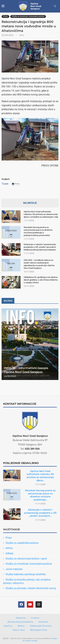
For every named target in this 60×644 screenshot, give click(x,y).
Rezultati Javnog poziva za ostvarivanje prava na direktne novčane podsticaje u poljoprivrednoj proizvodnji (38, 231)
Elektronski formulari (41, 626)
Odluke (9, 553)
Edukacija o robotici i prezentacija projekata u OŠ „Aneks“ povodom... (40, 513)
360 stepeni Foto (39, 630)
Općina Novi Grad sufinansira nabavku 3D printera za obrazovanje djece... (40, 476)
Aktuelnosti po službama (20, 622)
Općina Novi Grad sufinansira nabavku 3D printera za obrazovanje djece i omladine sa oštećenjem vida (41, 214)
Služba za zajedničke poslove (22, 543)
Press (9, 538)
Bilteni (21, 626)
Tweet (5, 184)
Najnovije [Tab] (30, 203)
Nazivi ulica (19, 630)
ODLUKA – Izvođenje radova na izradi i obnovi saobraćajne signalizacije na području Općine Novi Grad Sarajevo (39, 264)
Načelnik (43, 622)
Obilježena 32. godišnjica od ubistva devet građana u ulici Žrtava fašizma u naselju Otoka (41, 280)
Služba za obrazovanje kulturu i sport (26, 559)
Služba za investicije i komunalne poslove (29, 564)
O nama (35, 618)
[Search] (55, 6)
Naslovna (21, 618)
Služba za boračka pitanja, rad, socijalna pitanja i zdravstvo (27, 581)
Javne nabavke (14, 569)
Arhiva (9, 548)
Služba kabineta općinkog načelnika (26, 574)
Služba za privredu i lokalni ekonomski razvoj (31, 588)
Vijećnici (8, 626)
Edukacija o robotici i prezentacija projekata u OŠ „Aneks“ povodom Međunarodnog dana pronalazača (40, 247)
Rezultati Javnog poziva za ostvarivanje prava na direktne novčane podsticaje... (40, 495)
